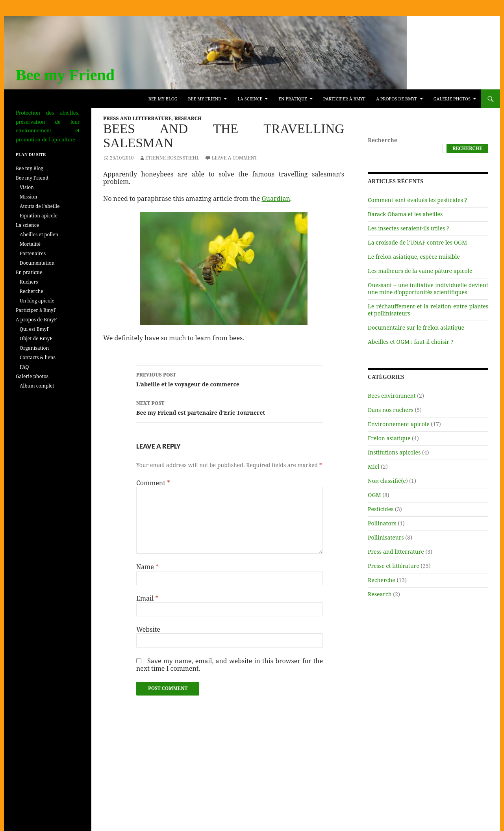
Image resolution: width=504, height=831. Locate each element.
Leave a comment (235, 158)
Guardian (276, 198)
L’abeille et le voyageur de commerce (230, 379)
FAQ (24, 367)
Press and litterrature (137, 118)
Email (147, 598)
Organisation (34, 348)
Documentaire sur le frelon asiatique (416, 327)
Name (147, 567)
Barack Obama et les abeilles (405, 214)
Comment (153, 483)
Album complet (37, 386)
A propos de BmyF (397, 99)
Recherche (383, 140)
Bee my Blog (163, 99)
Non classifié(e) (388, 481)
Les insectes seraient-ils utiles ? (409, 228)
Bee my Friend (65, 75)
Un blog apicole (37, 301)
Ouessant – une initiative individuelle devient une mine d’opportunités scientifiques (428, 288)
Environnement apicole (399, 424)
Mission (28, 197)
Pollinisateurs (386, 537)
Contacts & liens (38, 357)
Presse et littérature (394, 566)
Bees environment (392, 396)
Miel (373, 467)
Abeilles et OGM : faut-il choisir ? (410, 342)
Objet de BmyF (36, 339)
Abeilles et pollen (39, 235)
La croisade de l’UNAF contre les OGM (417, 242)
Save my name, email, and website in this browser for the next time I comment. (230, 665)
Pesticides (381, 509)
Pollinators (382, 523)
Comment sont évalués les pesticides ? (417, 200)
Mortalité (30, 244)
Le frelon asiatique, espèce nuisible (414, 257)
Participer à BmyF (344, 99)
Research (188, 118)
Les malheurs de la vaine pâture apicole (420, 271)
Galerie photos (452, 99)
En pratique (293, 99)
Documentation (37, 263)
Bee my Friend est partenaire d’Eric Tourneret (230, 407)
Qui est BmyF (34, 329)
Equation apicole (39, 216)
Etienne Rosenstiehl (172, 158)
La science (250, 99)
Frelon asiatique (389, 438)
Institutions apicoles (394, 452)
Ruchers (29, 282)
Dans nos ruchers (391, 410)
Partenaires (33, 253)
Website (148, 630)
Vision (27, 187)
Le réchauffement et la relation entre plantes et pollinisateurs (428, 310)
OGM (374, 495)
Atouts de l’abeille (40, 206)
